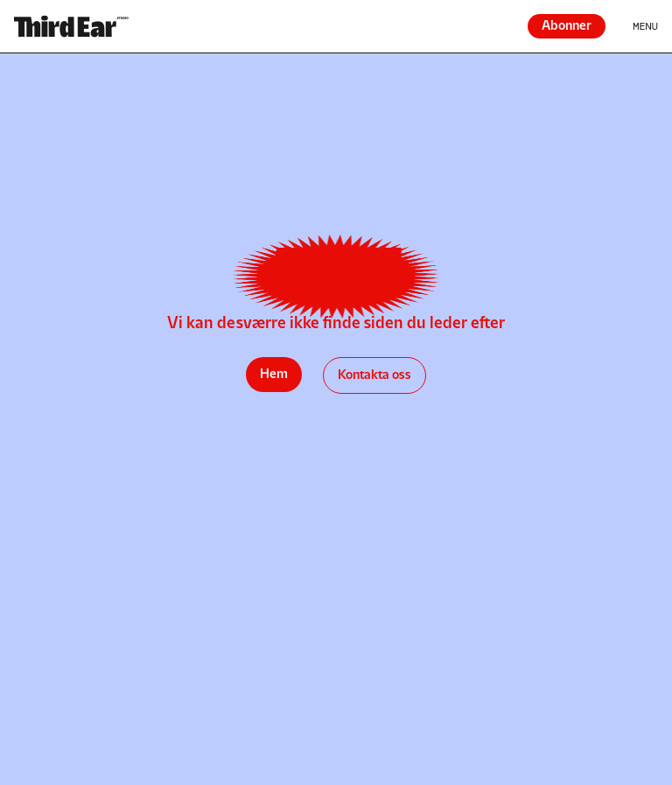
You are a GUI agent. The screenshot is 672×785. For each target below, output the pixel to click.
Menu (645, 26)
